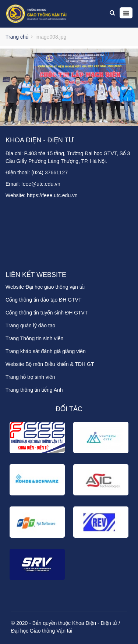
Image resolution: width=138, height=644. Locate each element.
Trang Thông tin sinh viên (34, 338)
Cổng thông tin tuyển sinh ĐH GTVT (47, 313)
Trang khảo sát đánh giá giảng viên (46, 351)
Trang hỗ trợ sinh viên (30, 377)
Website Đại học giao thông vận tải (45, 287)
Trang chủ (17, 37)
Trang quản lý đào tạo (30, 325)
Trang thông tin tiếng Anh (34, 390)
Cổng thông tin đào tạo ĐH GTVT (44, 300)
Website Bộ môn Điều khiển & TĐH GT (50, 364)
